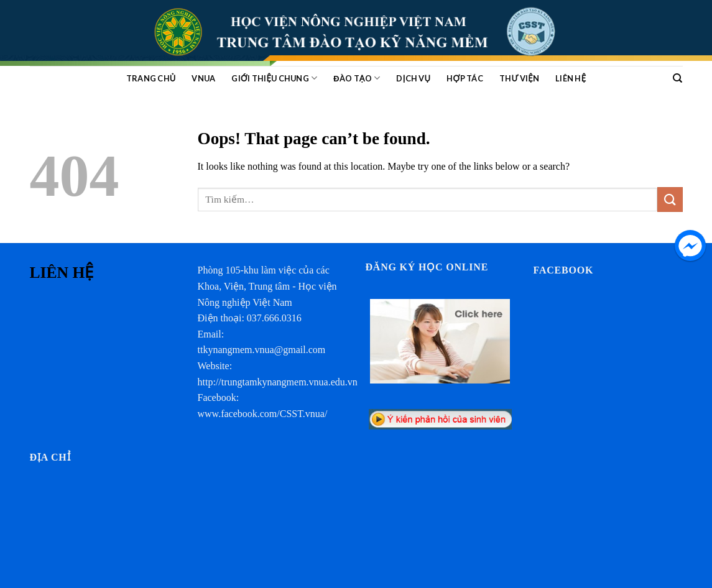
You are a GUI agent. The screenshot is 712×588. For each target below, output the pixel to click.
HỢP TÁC (465, 78)
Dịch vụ (413, 78)
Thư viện (519, 78)
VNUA (203, 78)
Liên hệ (571, 78)
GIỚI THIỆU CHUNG (274, 78)
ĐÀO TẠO (357, 78)
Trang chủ (151, 78)
